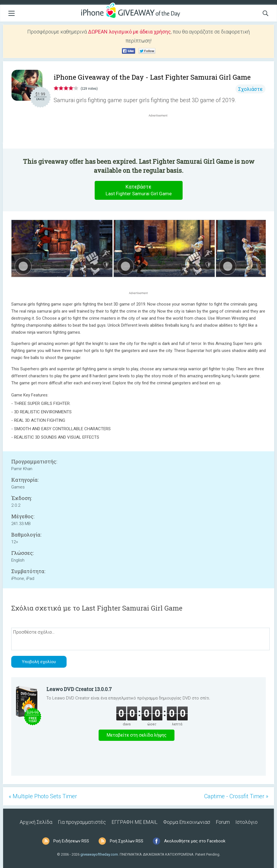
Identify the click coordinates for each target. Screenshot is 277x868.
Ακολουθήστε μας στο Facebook (195, 841)
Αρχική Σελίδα (36, 822)
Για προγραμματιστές (82, 822)
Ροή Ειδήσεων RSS (71, 841)
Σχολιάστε (250, 89)
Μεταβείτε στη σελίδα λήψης (137, 735)
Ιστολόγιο (247, 822)
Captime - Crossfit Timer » (236, 796)
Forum (223, 822)
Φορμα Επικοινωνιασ (187, 822)
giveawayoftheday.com (99, 854)
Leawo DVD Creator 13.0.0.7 (79, 689)
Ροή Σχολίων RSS (127, 841)
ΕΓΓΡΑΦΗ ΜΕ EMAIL (135, 822)
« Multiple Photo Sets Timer (43, 796)
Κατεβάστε (138, 190)
